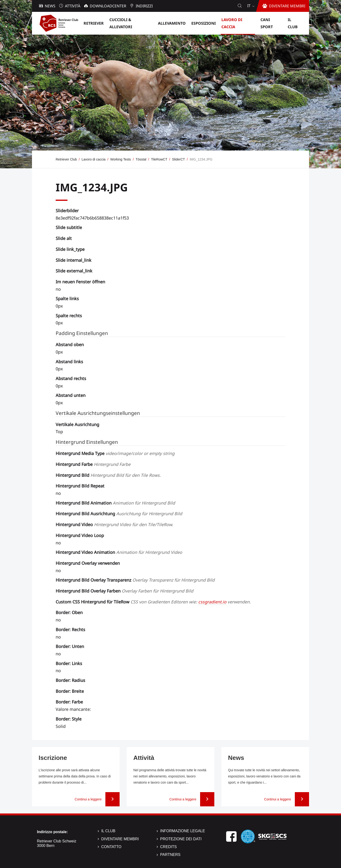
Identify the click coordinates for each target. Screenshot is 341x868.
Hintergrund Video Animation (119, 552)
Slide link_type (70, 249)
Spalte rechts (69, 316)
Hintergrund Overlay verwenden (88, 563)
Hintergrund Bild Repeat (80, 486)
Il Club (108, 831)
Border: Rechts (70, 629)
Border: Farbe (69, 702)
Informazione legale (182, 831)
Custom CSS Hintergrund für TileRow (153, 602)
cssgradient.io (212, 602)
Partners (170, 855)
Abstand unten (71, 395)
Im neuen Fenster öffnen (80, 282)
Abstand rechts (71, 378)
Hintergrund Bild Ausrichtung (119, 514)
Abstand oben (70, 344)
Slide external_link (74, 271)
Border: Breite (70, 691)
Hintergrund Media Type (115, 453)
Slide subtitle (69, 227)
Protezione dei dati (181, 839)
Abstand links (69, 362)
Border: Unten (70, 646)
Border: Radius (70, 680)
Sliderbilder (67, 211)
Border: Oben (69, 612)
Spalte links (67, 299)
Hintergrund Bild (108, 475)
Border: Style (69, 719)
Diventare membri (120, 839)
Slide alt (64, 238)
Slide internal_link (74, 260)
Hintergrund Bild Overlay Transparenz (135, 580)
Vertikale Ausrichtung (77, 424)
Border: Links (69, 663)
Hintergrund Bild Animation (115, 503)
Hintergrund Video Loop (80, 535)
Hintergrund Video (114, 524)
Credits (168, 847)
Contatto (111, 847)
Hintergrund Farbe (93, 464)
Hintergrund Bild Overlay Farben (124, 591)
